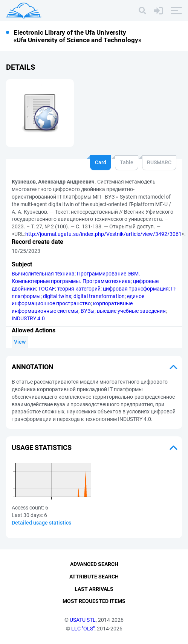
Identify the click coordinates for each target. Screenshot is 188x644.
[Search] (142, 11)
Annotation (33, 367)
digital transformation (99, 296)
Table (127, 162)
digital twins (57, 296)
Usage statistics (42, 447)
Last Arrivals (94, 589)
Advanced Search (94, 564)
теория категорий (79, 289)
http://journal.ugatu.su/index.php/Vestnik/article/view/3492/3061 (103, 234)
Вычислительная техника (43, 274)
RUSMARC (159, 162)
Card (101, 162)
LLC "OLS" (83, 629)
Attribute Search (94, 577)
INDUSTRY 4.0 (28, 318)
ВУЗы (88, 311)
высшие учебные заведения (131, 311)
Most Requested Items (94, 601)
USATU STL (83, 620)
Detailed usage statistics (41, 523)
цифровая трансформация (136, 289)
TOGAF (47, 289)
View (20, 342)
